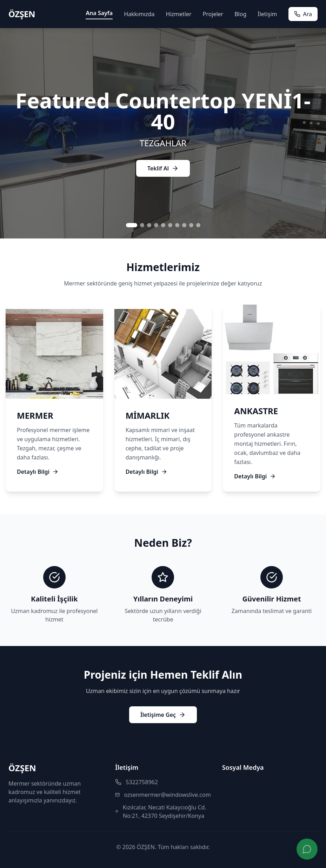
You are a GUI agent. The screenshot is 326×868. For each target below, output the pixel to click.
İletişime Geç (163, 715)
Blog (240, 14)
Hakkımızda (139, 14)
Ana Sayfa (99, 13)
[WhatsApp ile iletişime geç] (307, 849)
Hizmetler (179, 14)
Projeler (213, 14)
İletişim (267, 14)
